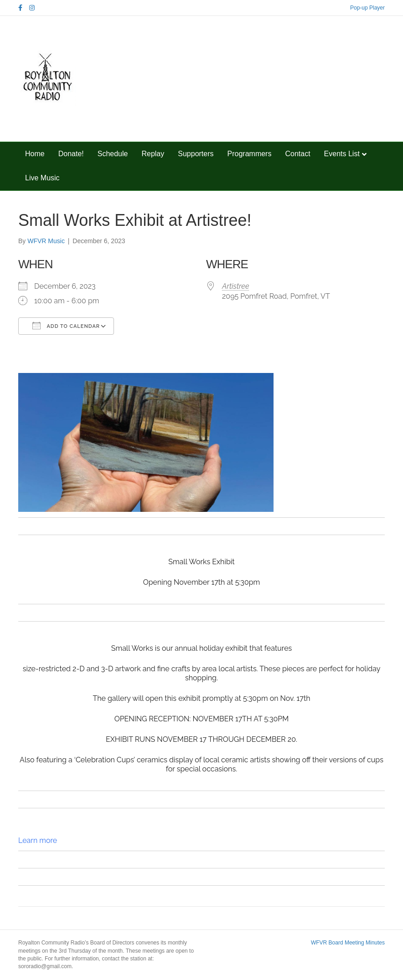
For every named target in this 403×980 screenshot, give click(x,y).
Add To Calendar (66, 326)
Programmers (250, 154)
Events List (342, 154)
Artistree (235, 286)
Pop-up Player (367, 8)
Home (35, 154)
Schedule (113, 154)
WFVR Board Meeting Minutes (348, 943)
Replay (153, 154)
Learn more (38, 840)
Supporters (196, 154)
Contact (297, 154)
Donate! (71, 154)
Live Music (42, 178)
